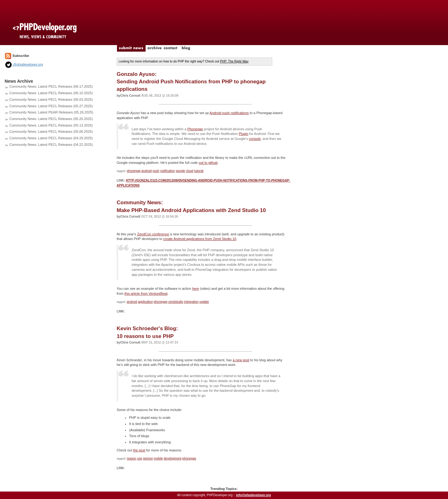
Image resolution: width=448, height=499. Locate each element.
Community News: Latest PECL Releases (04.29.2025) (51, 138)
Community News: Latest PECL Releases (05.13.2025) (51, 125)
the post (139, 450)
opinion (148, 458)
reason (132, 458)
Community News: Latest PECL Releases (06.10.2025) (51, 93)
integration (191, 302)
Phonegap (195, 129)
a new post (241, 360)
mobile (158, 458)
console (255, 139)
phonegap (134, 171)
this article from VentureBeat (146, 293)
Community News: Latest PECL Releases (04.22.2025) (51, 145)
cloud (190, 171)
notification (168, 171)
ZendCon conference (153, 234)
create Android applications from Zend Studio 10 (200, 239)
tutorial (199, 171)
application (145, 302)
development (173, 458)
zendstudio (176, 302)
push (156, 171)
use (140, 458)
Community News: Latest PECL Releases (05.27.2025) (51, 106)
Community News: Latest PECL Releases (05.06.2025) (51, 132)
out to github (208, 163)
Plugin (243, 134)
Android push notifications (229, 113)
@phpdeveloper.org (24, 64)
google (180, 171)
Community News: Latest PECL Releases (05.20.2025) (51, 119)
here (195, 289)
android (147, 171)
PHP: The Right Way (234, 61)
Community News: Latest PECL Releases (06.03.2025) (51, 99)
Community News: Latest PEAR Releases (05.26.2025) (51, 112)
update (204, 302)
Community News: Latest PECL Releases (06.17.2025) (51, 86)
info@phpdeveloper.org (254, 495)
